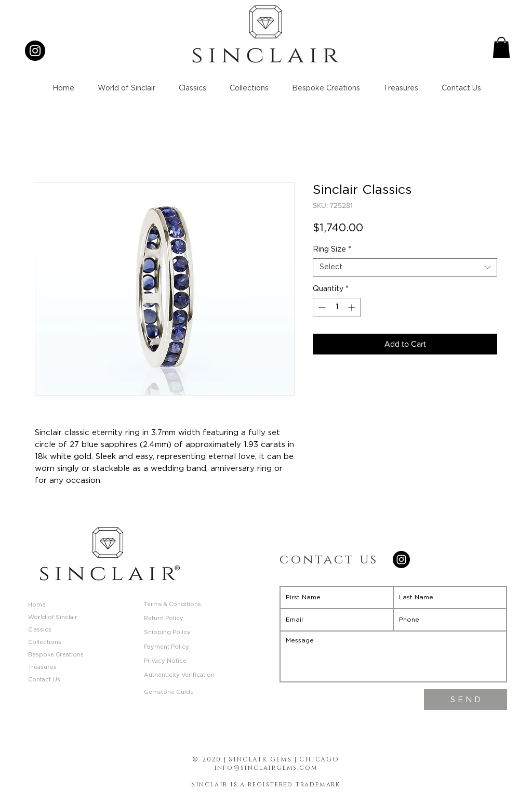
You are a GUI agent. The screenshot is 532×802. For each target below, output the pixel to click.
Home (37, 605)
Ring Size (332, 249)
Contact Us (44, 680)
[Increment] (353, 307)
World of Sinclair (53, 617)
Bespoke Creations (56, 655)
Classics (40, 630)
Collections (45, 642)
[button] (501, 48)
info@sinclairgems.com (266, 768)
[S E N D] (465, 700)
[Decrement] (321, 307)
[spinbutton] (337, 307)
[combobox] (405, 267)
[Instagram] (35, 51)
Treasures (42, 667)
